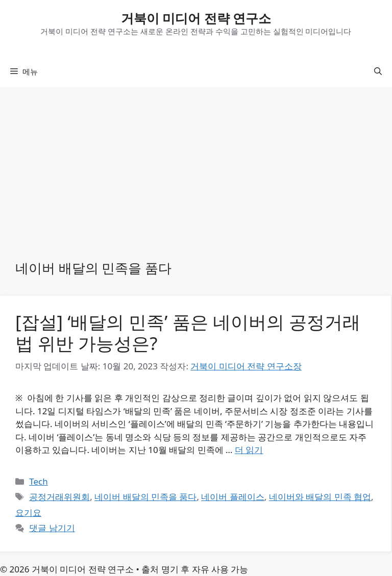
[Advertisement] (196, 163)
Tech (39, 481)
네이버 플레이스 (232, 497)
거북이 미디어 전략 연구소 (196, 18)
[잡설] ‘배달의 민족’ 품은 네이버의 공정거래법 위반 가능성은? (188, 332)
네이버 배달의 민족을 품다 (145, 497)
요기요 (28, 512)
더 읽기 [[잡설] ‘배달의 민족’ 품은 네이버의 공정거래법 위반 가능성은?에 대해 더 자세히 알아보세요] (249, 450)
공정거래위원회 (59, 497)
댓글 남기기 (52, 528)
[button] (378, 71)
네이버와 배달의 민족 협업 (320, 497)
